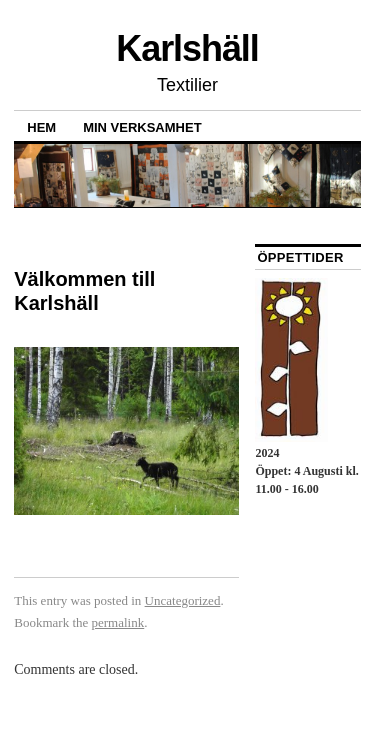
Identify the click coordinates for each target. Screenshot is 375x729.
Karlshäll (187, 48)
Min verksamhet (142, 127)
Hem (41, 127)
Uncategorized (183, 600)
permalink (118, 622)
